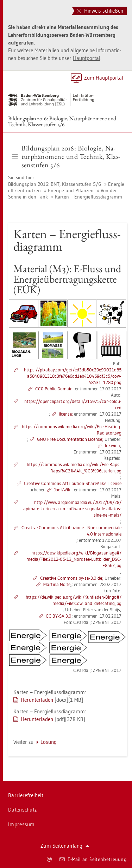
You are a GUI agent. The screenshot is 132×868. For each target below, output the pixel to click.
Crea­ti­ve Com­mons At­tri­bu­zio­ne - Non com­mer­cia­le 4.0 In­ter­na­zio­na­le (71, 531)
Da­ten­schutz (22, 810)
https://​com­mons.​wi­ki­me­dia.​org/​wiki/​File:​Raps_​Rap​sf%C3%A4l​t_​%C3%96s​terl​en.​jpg (74, 467)
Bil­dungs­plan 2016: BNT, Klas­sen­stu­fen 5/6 (55, 184)
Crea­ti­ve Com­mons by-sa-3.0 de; (72, 578)
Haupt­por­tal (87, 58)
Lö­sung (49, 742)
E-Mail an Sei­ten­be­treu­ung (93, 859)
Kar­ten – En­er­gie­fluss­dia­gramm (89, 197)
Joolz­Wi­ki (63, 490)
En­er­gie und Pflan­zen (71, 190)
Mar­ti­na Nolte (57, 584)
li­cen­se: (66, 414)
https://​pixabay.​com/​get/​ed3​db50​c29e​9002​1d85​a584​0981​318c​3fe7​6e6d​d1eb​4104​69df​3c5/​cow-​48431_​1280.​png (73, 376)
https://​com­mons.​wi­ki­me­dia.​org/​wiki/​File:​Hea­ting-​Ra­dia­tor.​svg (72, 430)
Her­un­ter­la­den (37, 700)
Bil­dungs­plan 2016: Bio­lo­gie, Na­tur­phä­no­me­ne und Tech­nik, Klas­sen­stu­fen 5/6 (62, 121)
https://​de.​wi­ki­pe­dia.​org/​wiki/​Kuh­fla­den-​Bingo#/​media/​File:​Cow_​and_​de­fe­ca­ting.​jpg (74, 600)
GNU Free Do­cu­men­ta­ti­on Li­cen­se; (70, 439)
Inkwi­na (112, 445)
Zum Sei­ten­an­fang (65, 846)
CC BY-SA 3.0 (59, 616)
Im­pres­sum (21, 824)
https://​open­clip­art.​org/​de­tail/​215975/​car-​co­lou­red (73, 404)
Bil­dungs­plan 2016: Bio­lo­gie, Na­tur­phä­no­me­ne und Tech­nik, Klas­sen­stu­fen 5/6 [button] (66, 156)
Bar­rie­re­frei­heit (26, 795)
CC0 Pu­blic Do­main (54, 389)
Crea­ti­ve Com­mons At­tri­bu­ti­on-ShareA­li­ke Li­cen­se (73, 483)
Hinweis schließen (100, 11)
